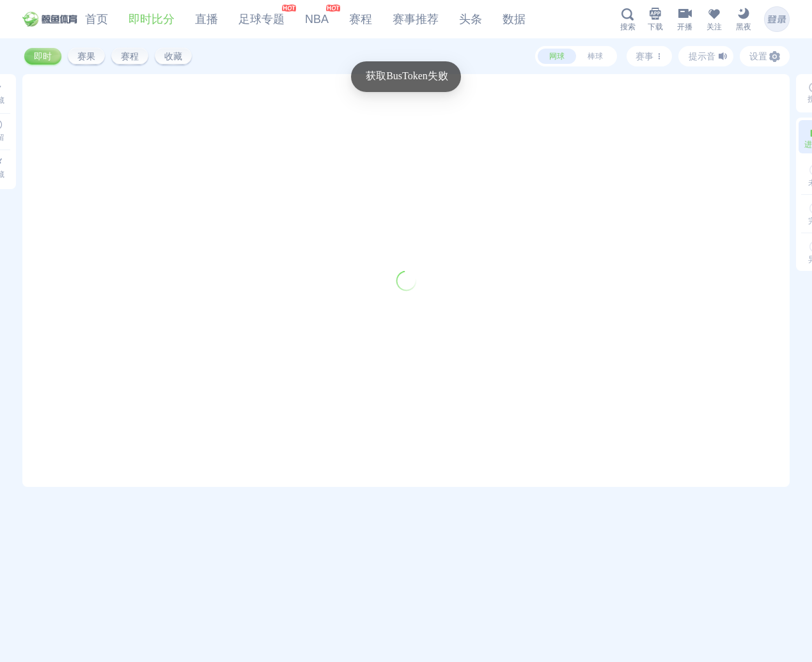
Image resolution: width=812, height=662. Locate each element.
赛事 (650, 56)
